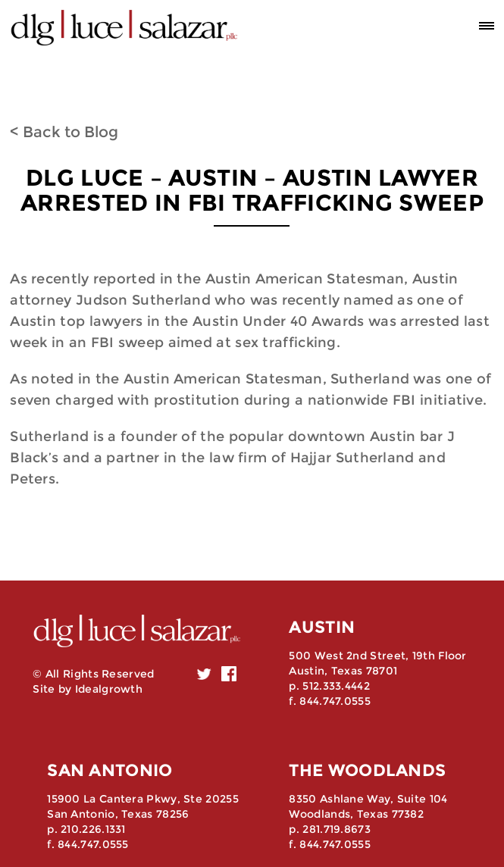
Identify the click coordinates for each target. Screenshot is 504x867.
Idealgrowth (109, 689)
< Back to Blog (64, 132)
